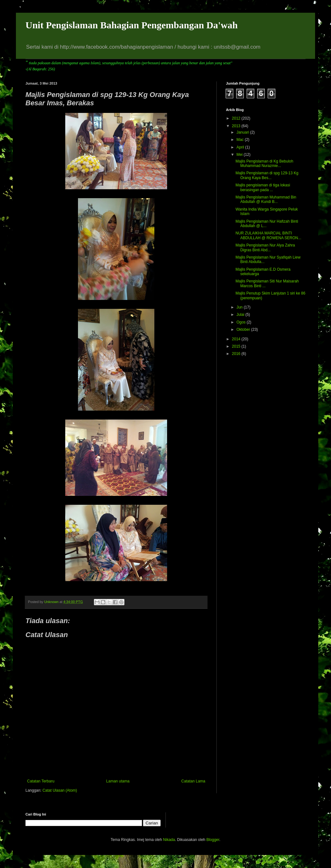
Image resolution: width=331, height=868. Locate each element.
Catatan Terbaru (41, 781)
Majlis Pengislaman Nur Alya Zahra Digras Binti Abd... (265, 247)
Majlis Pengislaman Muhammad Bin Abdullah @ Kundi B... (266, 199)
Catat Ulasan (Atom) (60, 790)
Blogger (213, 840)
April (241, 147)
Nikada (169, 840)
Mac (241, 140)
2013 (237, 126)
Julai (241, 315)
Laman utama (118, 781)
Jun (240, 307)
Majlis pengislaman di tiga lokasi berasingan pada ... (263, 187)
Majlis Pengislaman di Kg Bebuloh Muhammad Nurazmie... (264, 163)
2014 (237, 339)
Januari (243, 132)
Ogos (242, 322)
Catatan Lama (193, 781)
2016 (237, 354)
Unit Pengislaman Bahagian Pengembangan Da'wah (132, 25)
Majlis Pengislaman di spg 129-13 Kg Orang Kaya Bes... (267, 175)
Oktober (244, 330)
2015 (237, 346)
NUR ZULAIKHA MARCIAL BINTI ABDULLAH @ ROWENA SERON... (268, 235)
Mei (240, 155)
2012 (237, 118)
